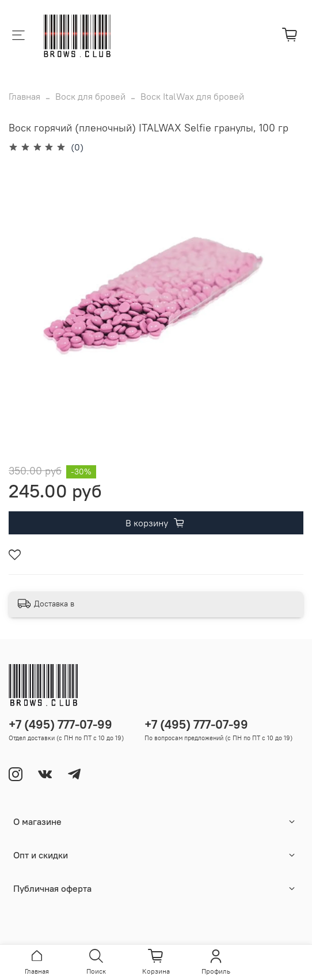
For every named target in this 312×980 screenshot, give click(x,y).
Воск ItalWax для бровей (192, 96)
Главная (24, 96)
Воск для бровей (90, 96)
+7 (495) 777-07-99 (60, 724)
